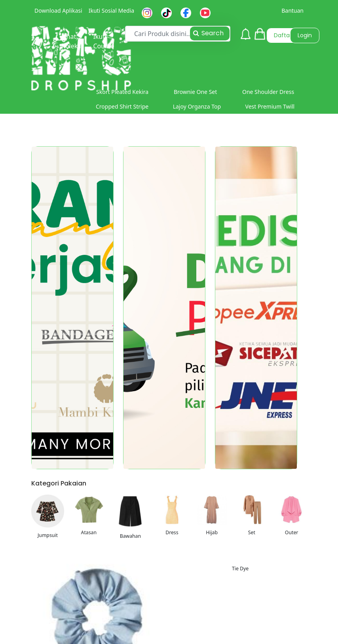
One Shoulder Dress (268, 92)
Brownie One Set (195, 92)
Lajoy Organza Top (197, 106)
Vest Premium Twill (270, 106)
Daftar (283, 35)
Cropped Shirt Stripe (122, 106)
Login (305, 35)
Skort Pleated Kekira (122, 92)
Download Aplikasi (58, 11)
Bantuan (292, 11)
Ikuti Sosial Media (111, 11)
